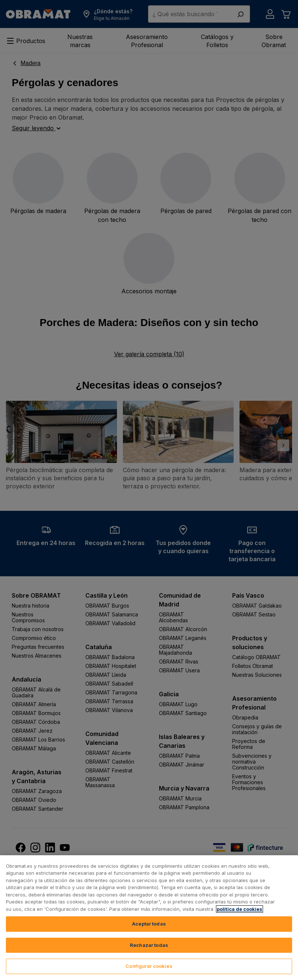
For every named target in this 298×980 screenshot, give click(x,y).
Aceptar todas (149, 924)
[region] (149, 918)
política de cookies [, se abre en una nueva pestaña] (240, 909)
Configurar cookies (149, 966)
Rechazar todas (149, 945)
